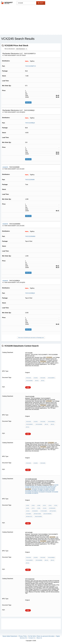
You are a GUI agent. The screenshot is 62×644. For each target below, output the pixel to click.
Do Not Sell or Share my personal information (41, 636)
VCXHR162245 (52, 508)
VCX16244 (42, 492)
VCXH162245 (35, 511)
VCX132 (42, 488)
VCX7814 (52, 491)
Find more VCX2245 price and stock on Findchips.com (31, 338)
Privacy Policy (23, 636)
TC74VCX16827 (44, 511)
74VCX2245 (28, 378)
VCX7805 (34, 491)
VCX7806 (40, 491)
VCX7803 (52, 489)
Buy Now (28, 102)
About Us (39, 638)
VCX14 (41, 486)
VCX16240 (28, 492)
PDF (28, 387)
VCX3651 (46, 489)
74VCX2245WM (30, 180)
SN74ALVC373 (29, 516)
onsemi (5, 167)
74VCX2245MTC (51, 378)
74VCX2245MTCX (31, 66)
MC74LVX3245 (53, 511)
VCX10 (36, 486)
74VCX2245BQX (30, 123)
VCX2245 (36, 378)
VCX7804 (28, 491)
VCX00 (56, 485)
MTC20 (43, 381)
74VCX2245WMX (30, 236)
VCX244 (48, 488)
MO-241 (46, 424)
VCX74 (54, 486)
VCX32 (45, 486)
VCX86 (27, 488)
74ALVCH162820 (38, 516)
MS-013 (37, 381)
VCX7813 (46, 491)
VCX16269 (28, 493)
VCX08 (32, 486)
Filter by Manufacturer (10, 49)
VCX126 (37, 488)
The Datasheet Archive (7, 3)
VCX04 (27, 486)
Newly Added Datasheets (10, 636)
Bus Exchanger (47, 514)
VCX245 (53, 488)
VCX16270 (35, 493)
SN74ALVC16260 (37, 514)
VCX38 (50, 486)
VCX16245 (48, 492)
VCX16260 (55, 492)
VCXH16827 (29, 514)
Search (41, 3)
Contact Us (32, 638)
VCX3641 (40, 489)
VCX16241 (35, 492)
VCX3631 (34, 489)
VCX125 (32, 488)
